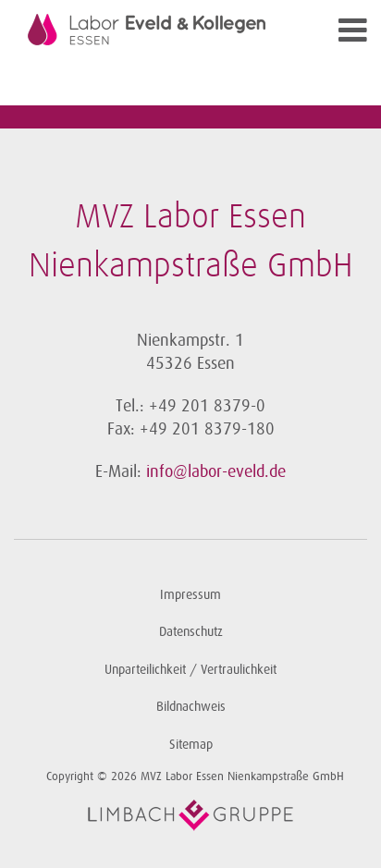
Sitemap (191, 745)
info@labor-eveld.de (216, 471)
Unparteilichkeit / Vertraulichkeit (190, 670)
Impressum (190, 595)
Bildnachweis (191, 707)
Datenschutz (191, 632)
